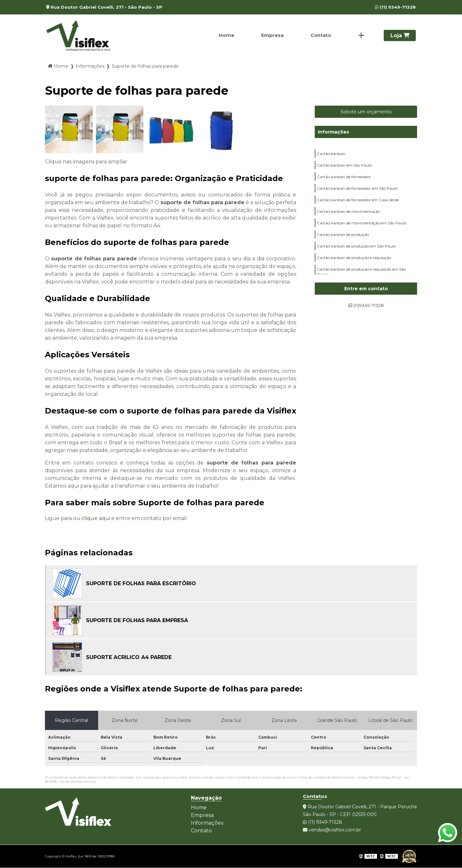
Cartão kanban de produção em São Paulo (356, 254)
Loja (400, 35)
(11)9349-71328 (366, 306)
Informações (334, 132)
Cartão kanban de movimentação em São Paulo (362, 229)
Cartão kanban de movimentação (348, 217)
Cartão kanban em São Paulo (344, 167)
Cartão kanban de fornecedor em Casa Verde (358, 204)
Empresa (269, 35)
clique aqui (96, 518)
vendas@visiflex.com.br (332, 830)
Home (222, 35)
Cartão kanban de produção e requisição (354, 267)
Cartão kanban (331, 154)
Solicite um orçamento (366, 112)
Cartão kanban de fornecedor (344, 179)
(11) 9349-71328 (395, 7)
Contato (319, 35)
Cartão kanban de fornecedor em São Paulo (357, 192)
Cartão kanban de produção (343, 242)
